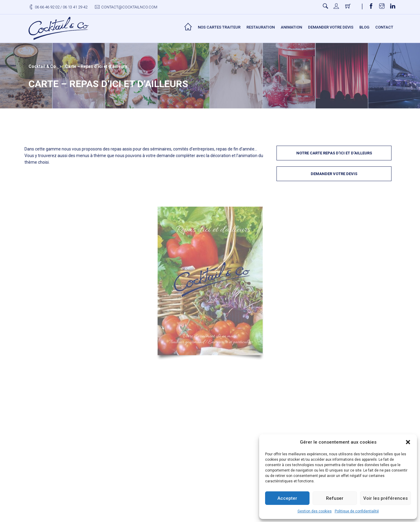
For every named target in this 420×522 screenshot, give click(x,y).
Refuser (335, 498)
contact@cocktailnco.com (129, 7)
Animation (291, 27)
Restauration (261, 27)
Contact (384, 27)
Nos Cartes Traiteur (219, 27)
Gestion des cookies (315, 511)
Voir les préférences (385, 498)
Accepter (287, 498)
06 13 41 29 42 (75, 7)
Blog (364, 27)
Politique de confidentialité (357, 511)
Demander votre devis (331, 27)
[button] (408, 442)
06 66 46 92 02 (47, 7)
